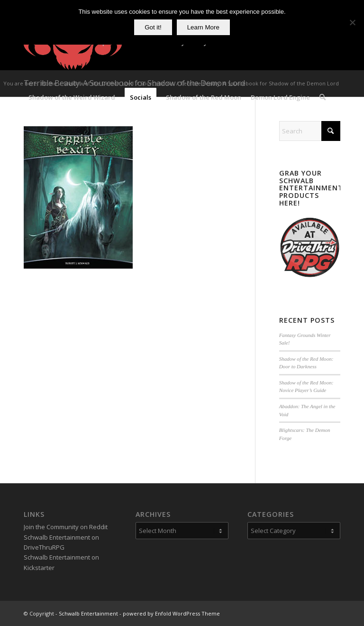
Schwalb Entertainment (88, 613)
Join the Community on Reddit (66, 527)
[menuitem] (72, 97)
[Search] (323, 97)
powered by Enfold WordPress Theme (171, 613)
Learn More (203, 27)
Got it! (153, 27)
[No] (352, 22)
